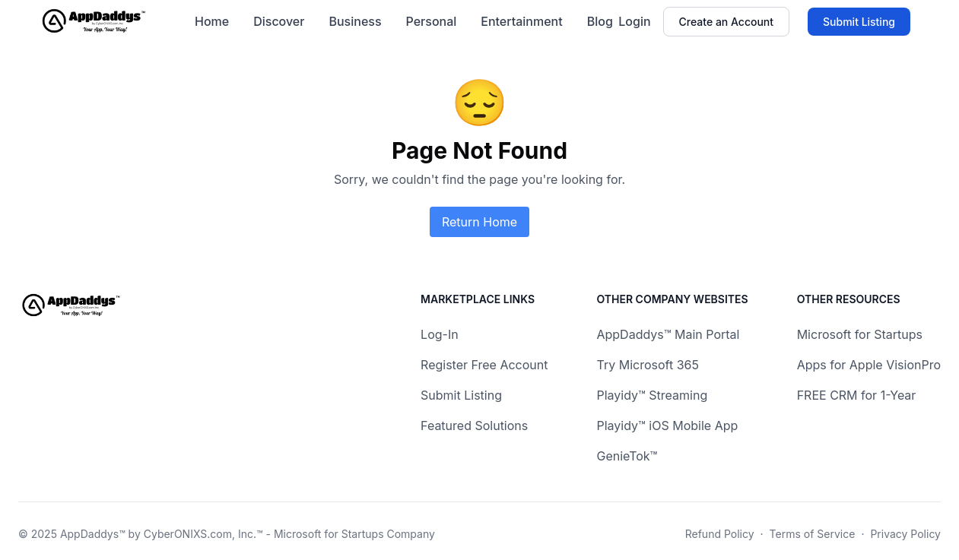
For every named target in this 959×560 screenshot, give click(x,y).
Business (355, 21)
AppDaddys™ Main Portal (668, 334)
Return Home (479, 222)
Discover (279, 21)
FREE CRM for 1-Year (857, 395)
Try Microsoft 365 (647, 365)
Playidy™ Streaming (652, 395)
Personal (432, 21)
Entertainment (521, 21)
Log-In (440, 334)
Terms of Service (813, 534)
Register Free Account (484, 365)
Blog (600, 21)
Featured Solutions (474, 426)
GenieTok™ (627, 456)
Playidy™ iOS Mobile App (667, 426)
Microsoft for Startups (860, 334)
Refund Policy (720, 534)
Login (634, 21)
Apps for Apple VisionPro (869, 365)
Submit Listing (859, 22)
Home (212, 21)
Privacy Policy (905, 534)
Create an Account (726, 22)
